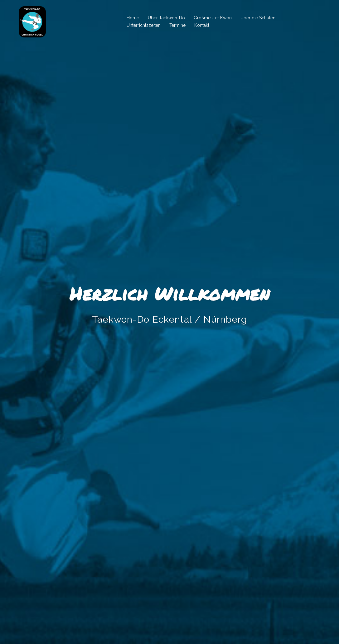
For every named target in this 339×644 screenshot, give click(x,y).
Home (133, 18)
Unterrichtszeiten (144, 25)
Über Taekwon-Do (166, 18)
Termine (177, 25)
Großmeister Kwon (213, 18)
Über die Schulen (258, 18)
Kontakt (202, 25)
